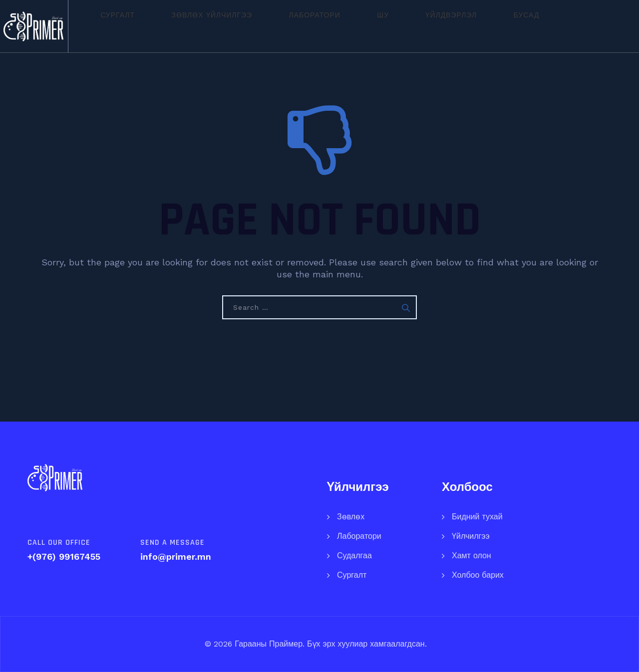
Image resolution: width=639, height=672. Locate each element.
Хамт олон (472, 556)
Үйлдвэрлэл (392, 26)
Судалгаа (354, 556)
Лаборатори (293, 26)
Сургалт (135, 26)
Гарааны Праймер (267, 644)
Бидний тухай (477, 517)
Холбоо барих (478, 575)
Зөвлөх (351, 517)
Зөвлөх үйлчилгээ (210, 26)
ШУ (343, 26)
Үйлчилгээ (471, 536)
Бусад (448, 26)
